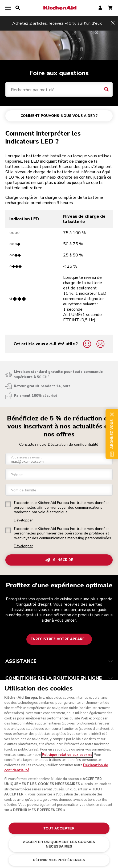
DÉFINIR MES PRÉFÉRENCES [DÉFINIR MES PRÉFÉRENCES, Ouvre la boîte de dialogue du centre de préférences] (59, 860)
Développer (23, 521)
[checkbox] (8, 504)
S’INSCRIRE (59, 560)
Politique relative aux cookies (67, 755)
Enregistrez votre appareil (59, 639)
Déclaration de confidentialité (73, 444)
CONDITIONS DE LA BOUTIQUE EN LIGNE (59, 678)
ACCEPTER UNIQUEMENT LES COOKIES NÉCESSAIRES (59, 844)
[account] (100, 8)
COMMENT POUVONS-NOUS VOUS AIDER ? (59, 116)
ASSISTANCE (59, 661)
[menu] (8, 8)
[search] (18, 8)
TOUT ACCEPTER (59, 828)
